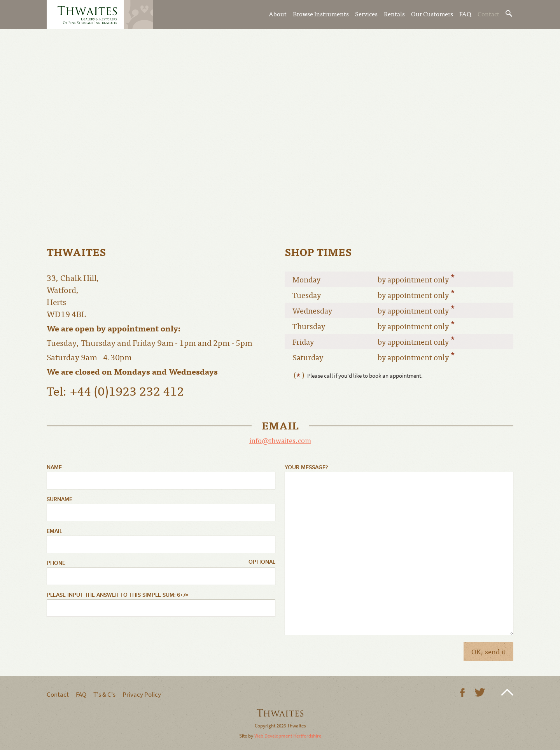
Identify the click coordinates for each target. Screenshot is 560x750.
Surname (59, 499)
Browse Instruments (321, 14)
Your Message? (306, 467)
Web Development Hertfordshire (288, 736)
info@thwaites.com (280, 440)
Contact (488, 14)
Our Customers (432, 14)
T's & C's (104, 695)
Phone (56, 563)
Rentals (394, 14)
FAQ (465, 14)
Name (54, 467)
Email (54, 531)
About (278, 14)
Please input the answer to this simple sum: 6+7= (117, 595)
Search (509, 14)
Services (366, 14)
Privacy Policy (142, 695)
